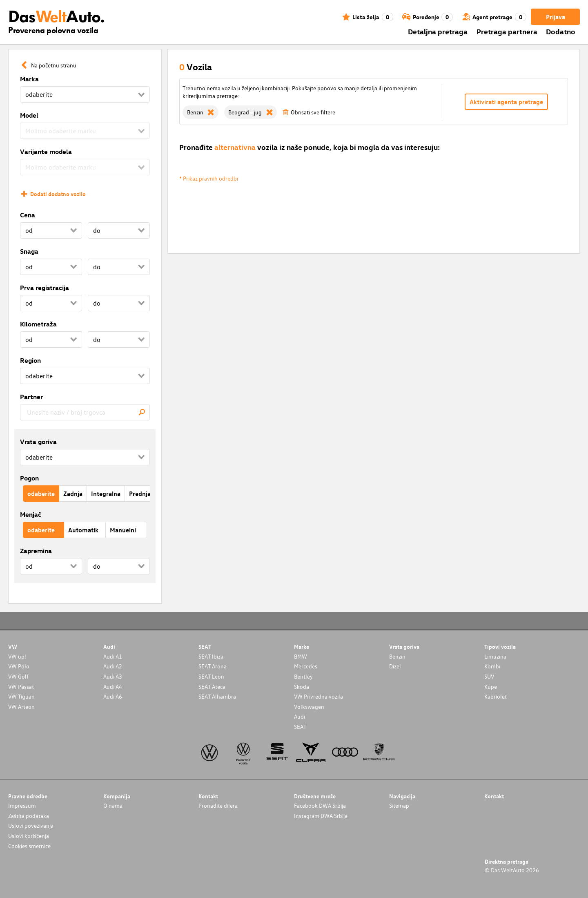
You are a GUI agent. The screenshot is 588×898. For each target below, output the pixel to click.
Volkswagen (309, 707)
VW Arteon (21, 707)
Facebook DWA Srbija (320, 805)
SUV (489, 676)
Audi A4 (113, 687)
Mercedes (306, 666)
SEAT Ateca (212, 687)
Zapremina (36, 551)
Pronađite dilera (218, 805)
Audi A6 (113, 696)
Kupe (491, 687)
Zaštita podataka (29, 816)
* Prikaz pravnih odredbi (209, 178)
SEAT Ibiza (211, 656)
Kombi (492, 666)
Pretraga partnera (507, 31)
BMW (301, 656)
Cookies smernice (29, 846)
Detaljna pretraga (438, 31)
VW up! (17, 656)
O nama (113, 805)
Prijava (556, 17)
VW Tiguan (21, 696)
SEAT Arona (213, 666)
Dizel (395, 666)
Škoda (302, 687)
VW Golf (18, 676)
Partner (31, 397)
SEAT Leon (211, 676)
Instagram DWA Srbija (321, 816)
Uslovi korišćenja (29, 836)
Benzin (397, 656)
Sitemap (399, 805)
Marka (29, 79)
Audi (300, 716)
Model (29, 115)
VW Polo (19, 666)
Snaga (29, 251)
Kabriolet (496, 696)
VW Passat (21, 687)
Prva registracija (45, 288)
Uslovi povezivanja (31, 825)
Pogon (29, 478)
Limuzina (495, 656)
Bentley (303, 676)
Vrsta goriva (38, 442)
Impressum (22, 805)
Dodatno (561, 31)
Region (30, 360)
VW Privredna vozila (318, 696)
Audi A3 (113, 676)
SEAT (300, 727)
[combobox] (85, 412)
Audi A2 (113, 666)
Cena (28, 215)
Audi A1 (113, 656)
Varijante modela (46, 152)
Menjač (31, 514)
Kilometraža (38, 324)
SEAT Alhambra (217, 696)
